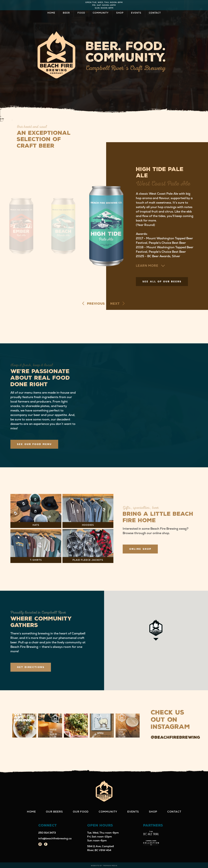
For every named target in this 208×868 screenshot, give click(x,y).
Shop (120, 13)
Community (101, 13)
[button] (24, 726)
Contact (155, 13)
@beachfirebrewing (175, 737)
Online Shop (140, 549)
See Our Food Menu (34, 444)
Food (81, 13)
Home (51, 13)
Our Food (81, 812)
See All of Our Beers (162, 282)
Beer (66, 13)
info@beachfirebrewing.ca (55, 838)
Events (136, 13)
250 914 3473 (47, 833)
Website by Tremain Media (104, 866)
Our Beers (54, 812)
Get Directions (31, 667)
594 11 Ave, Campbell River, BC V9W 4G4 (100, 848)
